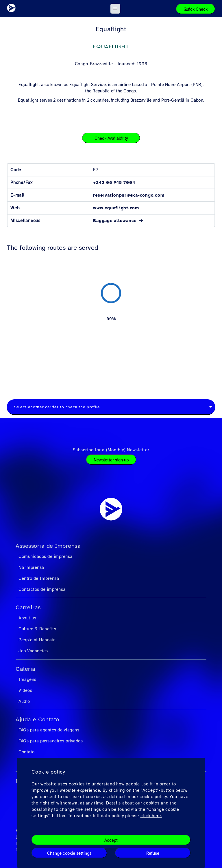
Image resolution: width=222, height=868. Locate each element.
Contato (27, 752)
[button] (115, 9)
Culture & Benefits (37, 629)
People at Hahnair (37, 640)
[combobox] (111, 407)
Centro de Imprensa (39, 578)
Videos (25, 690)
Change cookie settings (69, 853)
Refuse (153, 853)
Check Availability (111, 138)
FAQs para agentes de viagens (49, 730)
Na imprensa (31, 567)
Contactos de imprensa (42, 589)
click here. (151, 816)
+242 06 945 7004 (114, 182)
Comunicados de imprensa (46, 556)
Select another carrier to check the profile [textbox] (57, 407)
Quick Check (196, 9)
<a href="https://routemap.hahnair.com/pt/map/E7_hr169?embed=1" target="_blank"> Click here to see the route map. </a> (111, 318)
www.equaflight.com (116, 208)
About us (27, 618)
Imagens (27, 679)
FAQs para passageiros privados (51, 741)
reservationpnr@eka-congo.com (129, 195)
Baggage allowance (116, 221)
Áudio (24, 701)
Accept (111, 840)
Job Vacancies (33, 651)
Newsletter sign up (111, 460)
